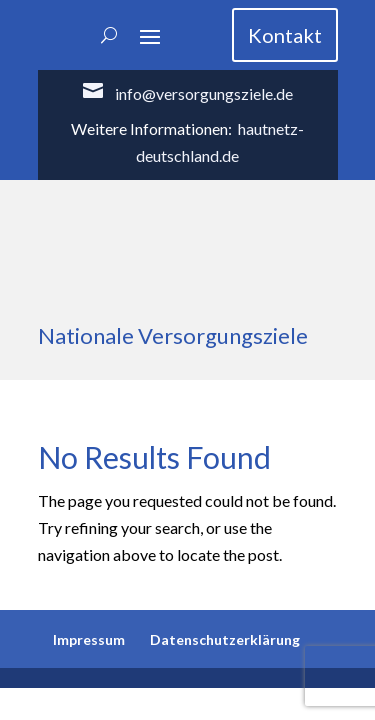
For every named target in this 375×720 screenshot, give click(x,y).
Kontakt (285, 35)
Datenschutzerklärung (225, 639)
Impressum (89, 639)
